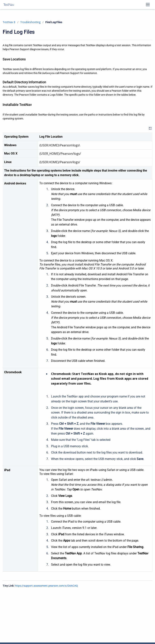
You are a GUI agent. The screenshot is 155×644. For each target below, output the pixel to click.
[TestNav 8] (9, 5)
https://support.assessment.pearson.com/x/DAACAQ (46, 586)
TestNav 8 (9, 22)
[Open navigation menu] (148, 5)
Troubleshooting (30, 22)
